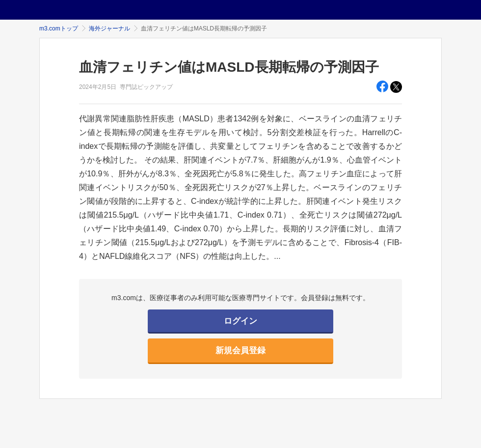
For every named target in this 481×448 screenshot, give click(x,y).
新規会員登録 (240, 350)
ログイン (240, 321)
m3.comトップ (59, 28)
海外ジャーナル (109, 28)
